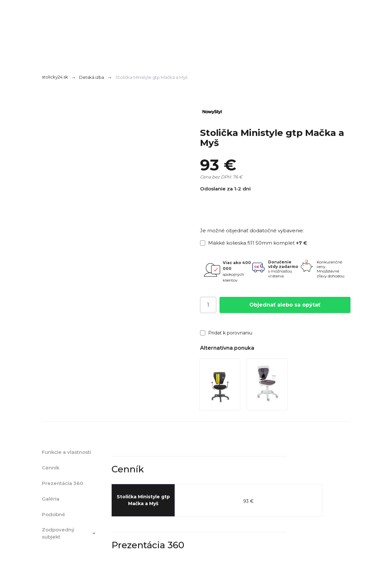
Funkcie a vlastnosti (66, 452)
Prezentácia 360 (63, 483)
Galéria (51, 499)
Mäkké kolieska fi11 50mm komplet (254, 243)
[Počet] (208, 305)
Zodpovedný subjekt (70, 533)
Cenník (51, 468)
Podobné (53, 514)
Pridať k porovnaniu (226, 333)
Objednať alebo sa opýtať (285, 305)
